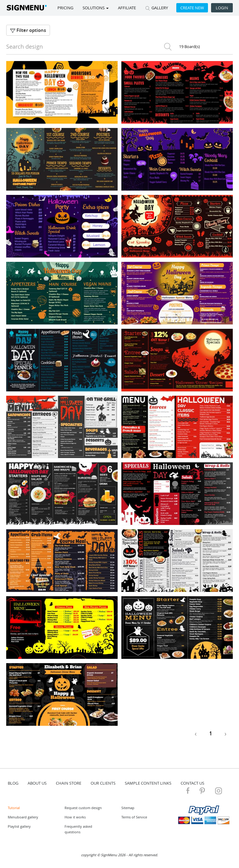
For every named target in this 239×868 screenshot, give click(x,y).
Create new (192, 8)
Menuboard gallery (23, 817)
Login (222, 8)
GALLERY (157, 8)
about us (37, 783)
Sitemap (128, 808)
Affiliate (127, 8)
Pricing (65, 8)
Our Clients (103, 783)
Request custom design (83, 808)
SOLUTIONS (96, 8)
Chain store (69, 783)
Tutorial (14, 808)
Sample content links (148, 783)
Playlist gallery (19, 826)
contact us (192, 783)
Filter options (28, 30)
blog (13, 783)
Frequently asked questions (78, 829)
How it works (75, 817)
